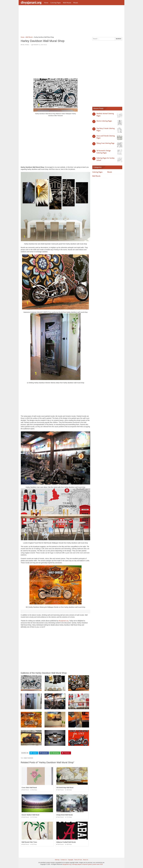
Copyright (71, 860)
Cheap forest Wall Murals (65, 815)
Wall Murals (67, 3)
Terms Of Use (78, 860)
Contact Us (64, 860)
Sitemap (57, 860)
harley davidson (28, 758)
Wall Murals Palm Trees (29, 842)
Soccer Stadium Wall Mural (30, 815)
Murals (76, 3)
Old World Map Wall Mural (65, 788)
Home (46, 3)
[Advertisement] (71, 21)
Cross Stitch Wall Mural (29, 788)
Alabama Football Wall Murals (66, 842)
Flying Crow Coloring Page (105, 143)
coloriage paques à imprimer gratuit (82, 864)
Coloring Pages (56, 3)
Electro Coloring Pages (104, 121)
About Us (85, 860)
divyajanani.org (31, 2)
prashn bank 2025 (98, 864)
